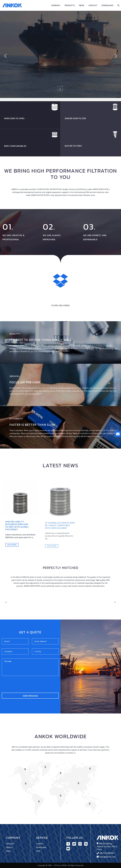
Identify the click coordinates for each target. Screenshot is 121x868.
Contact (93, 5)
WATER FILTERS (73, 146)
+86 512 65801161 (107, 853)
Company (56, 5)
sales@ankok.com (107, 857)
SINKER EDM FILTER (75, 118)
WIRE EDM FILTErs (14, 118)
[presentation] (20, 683)
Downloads (108, 5)
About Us (10, 844)
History (9, 847)
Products (70, 5)
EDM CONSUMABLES (15, 146)
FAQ (38, 851)
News (82, 5)
